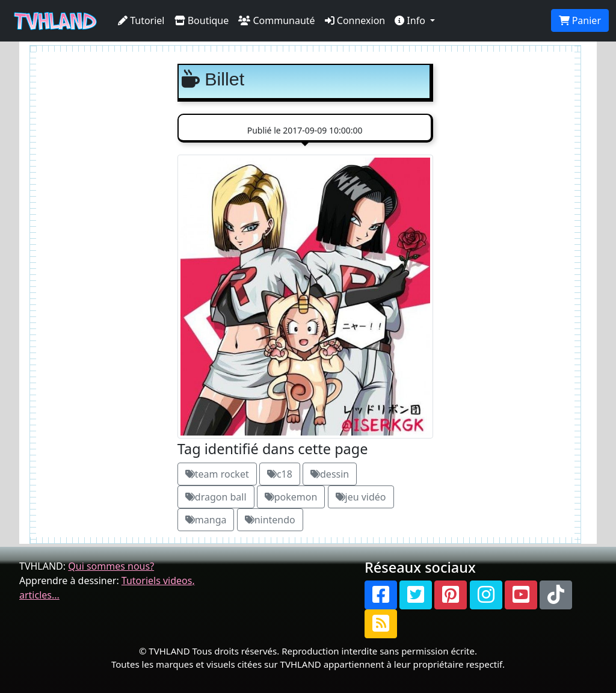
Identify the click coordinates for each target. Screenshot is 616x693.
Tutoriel (141, 20)
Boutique (202, 20)
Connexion (355, 20)
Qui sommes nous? (111, 566)
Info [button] (411, 20)
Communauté (276, 20)
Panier (580, 20)
